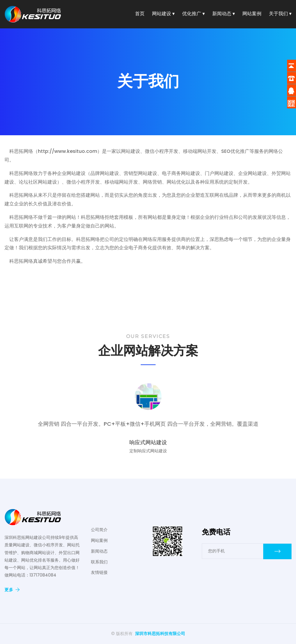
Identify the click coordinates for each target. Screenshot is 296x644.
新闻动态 (99, 551)
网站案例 (252, 14)
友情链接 (99, 572)
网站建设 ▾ (163, 14)
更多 (12, 590)
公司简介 (99, 530)
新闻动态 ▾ (224, 14)
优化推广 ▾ (193, 14)
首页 (140, 14)
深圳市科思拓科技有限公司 (160, 634)
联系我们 (99, 562)
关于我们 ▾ (280, 14)
